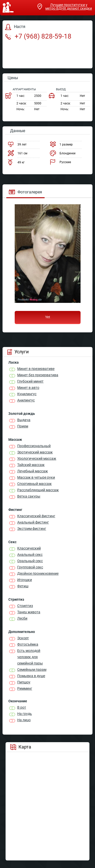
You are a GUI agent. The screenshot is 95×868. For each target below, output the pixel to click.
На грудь (25, 714)
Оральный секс (30, 561)
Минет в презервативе (36, 369)
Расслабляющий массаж (38, 490)
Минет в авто (28, 388)
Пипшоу (24, 682)
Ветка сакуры (29, 496)
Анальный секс (30, 555)
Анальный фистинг (33, 522)
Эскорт (23, 638)
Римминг (25, 688)
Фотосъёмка (28, 644)
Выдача (24, 420)
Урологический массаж (37, 458)
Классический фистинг (36, 516)
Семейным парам (32, 670)
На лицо (24, 720)
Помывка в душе (31, 676)
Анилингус (26, 400)
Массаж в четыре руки (36, 477)
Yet (48, 317)
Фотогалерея (25, 192)
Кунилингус (27, 394)
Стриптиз (25, 606)
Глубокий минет (30, 381)
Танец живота (29, 612)
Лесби (22, 618)
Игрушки (25, 580)
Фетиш (23, 586)
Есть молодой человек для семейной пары (30, 657)
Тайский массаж (31, 465)
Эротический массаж (35, 452)
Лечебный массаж (33, 471)
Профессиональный (34, 446)
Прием (23, 426)
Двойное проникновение (38, 573)
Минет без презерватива (38, 375)
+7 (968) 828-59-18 (38, 36)
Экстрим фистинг (32, 529)
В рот (22, 707)
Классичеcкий (29, 548)
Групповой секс (30, 567)
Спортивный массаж (34, 484)
